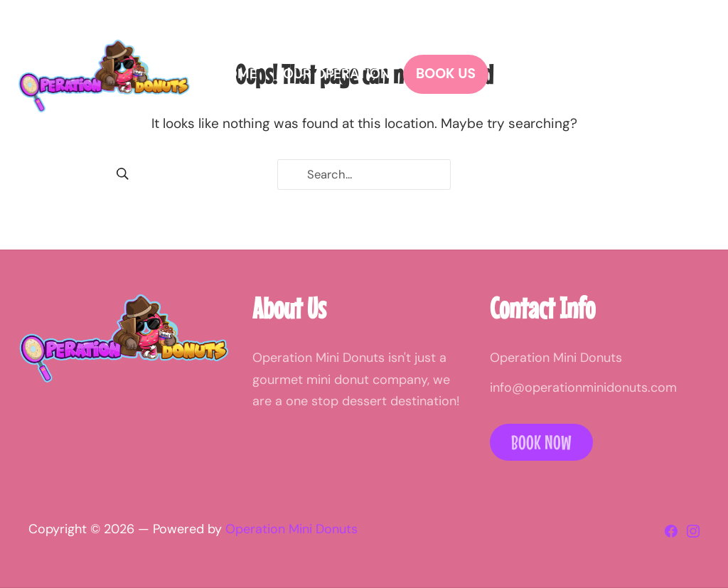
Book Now (541, 442)
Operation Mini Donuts (291, 529)
